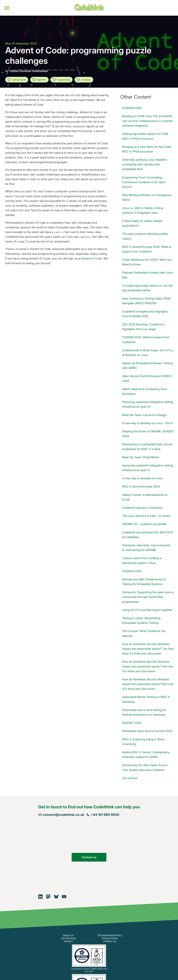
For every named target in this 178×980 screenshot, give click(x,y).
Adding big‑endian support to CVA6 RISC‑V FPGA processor (145, 136)
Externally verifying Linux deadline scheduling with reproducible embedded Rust (145, 164)
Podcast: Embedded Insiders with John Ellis (148, 275)
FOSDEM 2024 (132, 571)
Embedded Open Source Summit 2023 (147, 731)
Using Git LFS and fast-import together (147, 610)
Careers (68, 941)
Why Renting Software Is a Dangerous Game (147, 197)
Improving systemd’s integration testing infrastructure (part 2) (148, 404)
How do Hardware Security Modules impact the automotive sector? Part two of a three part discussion (148, 666)
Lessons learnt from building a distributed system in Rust (142, 560)
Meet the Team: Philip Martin (141, 457)
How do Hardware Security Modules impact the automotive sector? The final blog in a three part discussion (148, 649)
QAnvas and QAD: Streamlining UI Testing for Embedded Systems (144, 582)
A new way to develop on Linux (142, 478)
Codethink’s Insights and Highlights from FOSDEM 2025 (145, 314)
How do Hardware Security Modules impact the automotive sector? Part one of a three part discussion (148, 684)
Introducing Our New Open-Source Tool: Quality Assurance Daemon (145, 767)
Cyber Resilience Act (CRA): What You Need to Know (147, 262)
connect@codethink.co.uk (61, 815)
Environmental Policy (110, 935)
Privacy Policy (110, 938)
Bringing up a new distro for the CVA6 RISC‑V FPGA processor (147, 149)
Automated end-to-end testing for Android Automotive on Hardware (144, 712)
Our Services (68, 938)
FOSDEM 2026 (132, 108)
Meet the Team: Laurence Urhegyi (144, 415)
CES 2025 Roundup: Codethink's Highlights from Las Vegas (143, 327)
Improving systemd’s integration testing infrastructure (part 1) (148, 468)
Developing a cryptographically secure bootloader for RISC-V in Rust (147, 447)
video (91, 210)
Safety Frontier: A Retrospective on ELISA (145, 497)
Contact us (89, 857)
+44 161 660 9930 (103, 815)
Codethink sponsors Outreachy (142, 508)
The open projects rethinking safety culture (145, 236)
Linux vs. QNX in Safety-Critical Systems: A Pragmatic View (143, 210)
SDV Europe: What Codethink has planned (144, 633)
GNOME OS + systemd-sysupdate (144, 524)
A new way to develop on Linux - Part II (148, 423)
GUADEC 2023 (132, 723)
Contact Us (110, 941)
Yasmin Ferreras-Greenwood (29, 71)
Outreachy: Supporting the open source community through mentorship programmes (148, 597)
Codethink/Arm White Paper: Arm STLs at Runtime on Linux (147, 353)
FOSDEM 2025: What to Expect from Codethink (146, 340)
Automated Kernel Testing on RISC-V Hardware (146, 699)
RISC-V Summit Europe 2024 (141, 486)
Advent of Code (92, 258)
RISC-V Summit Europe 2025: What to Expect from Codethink (147, 249)
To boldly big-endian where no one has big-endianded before (148, 288)
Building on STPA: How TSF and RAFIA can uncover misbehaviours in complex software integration (148, 121)
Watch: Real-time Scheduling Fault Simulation (145, 391)
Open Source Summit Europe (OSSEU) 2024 (147, 378)
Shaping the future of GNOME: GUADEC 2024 (148, 434)
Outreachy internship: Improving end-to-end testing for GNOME (147, 548)
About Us (68, 935)
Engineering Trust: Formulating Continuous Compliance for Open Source (144, 182)
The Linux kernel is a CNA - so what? (146, 516)
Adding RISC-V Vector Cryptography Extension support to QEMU (146, 755)
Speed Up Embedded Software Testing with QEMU (147, 365)
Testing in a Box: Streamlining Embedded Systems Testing (141, 620)
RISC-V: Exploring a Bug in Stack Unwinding (143, 742)
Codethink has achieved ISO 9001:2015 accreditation (148, 535)
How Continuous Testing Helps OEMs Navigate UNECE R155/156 (146, 301)
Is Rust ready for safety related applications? (142, 223)
